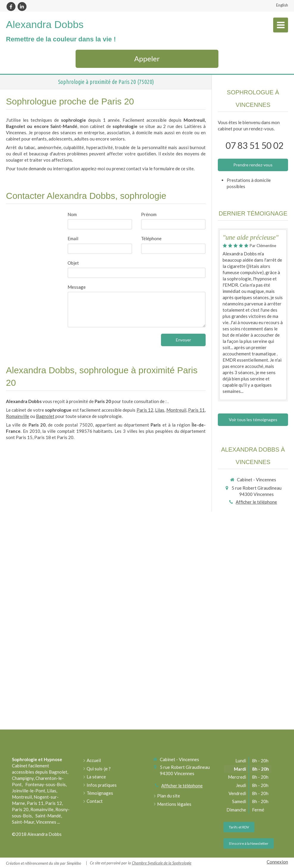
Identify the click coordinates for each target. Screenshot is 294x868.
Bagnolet (45, 416)
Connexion (277, 862)
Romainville (18, 416)
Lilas (160, 410)
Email (73, 238)
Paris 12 (145, 410)
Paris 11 (196, 410)
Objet (73, 263)
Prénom (149, 214)
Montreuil (176, 410)
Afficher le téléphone (256, 502)
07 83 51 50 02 (254, 145)
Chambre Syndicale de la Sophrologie (162, 863)
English (282, 5)
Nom (72, 214)
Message (77, 287)
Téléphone (151, 238)
